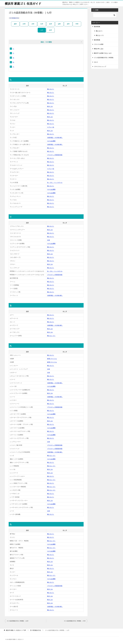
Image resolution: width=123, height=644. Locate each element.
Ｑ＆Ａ (96, 62)
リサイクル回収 (99, 44)
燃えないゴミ (51, 336)
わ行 (50, 30)
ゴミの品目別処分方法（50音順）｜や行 (75, 621)
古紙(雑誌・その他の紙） (55, 138)
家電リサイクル (52, 359)
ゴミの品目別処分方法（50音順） (104, 58)
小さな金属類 (51, 141)
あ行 (15, 24)
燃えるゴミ (51, 89)
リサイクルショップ (100, 67)
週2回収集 (97, 27)
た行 (42, 24)
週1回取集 (97, 40)
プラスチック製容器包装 (55, 155)
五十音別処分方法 (14, 18)
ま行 (68, 24)
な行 (50, 24)
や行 (77, 24)
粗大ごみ (50, 106)
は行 (59, 24)
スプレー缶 (51, 127)
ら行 (42, 30)
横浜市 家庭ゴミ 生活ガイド (23, 3)
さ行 (33, 24)
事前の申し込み (99, 49)
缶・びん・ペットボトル (55, 183)
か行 (24, 24)
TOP (16, 630)
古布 (49, 240)
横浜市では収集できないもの (103, 53)
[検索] (105, 15)
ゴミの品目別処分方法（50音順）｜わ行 (18, 621)
